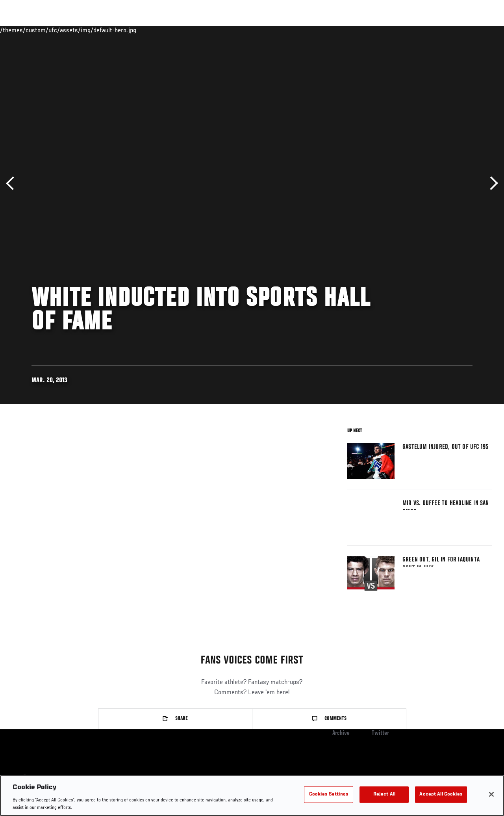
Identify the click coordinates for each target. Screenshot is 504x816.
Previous (13, 183)
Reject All (384, 795)
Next (491, 183)
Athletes (90, 30)
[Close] (491, 794)
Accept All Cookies (441, 795)
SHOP (457, 30)
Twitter (380, 733)
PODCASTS (426, 30)
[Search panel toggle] (478, 30)
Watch (393, 30)
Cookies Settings (329, 795)
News (121, 30)
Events (21, 30)
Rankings (55, 30)
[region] (252, 796)
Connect (361, 30)
